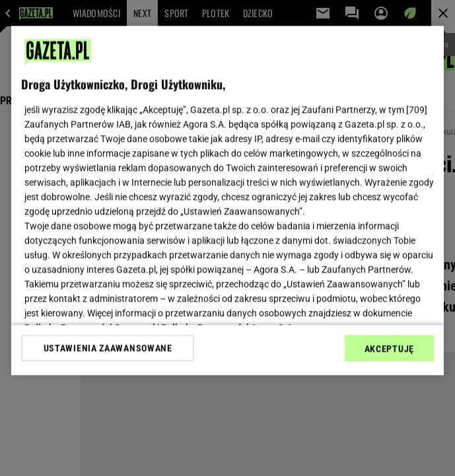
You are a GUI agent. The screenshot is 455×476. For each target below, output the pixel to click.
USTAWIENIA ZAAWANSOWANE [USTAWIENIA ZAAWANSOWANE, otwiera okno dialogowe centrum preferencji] (108, 348)
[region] (227, 200)
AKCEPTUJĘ (389, 349)
